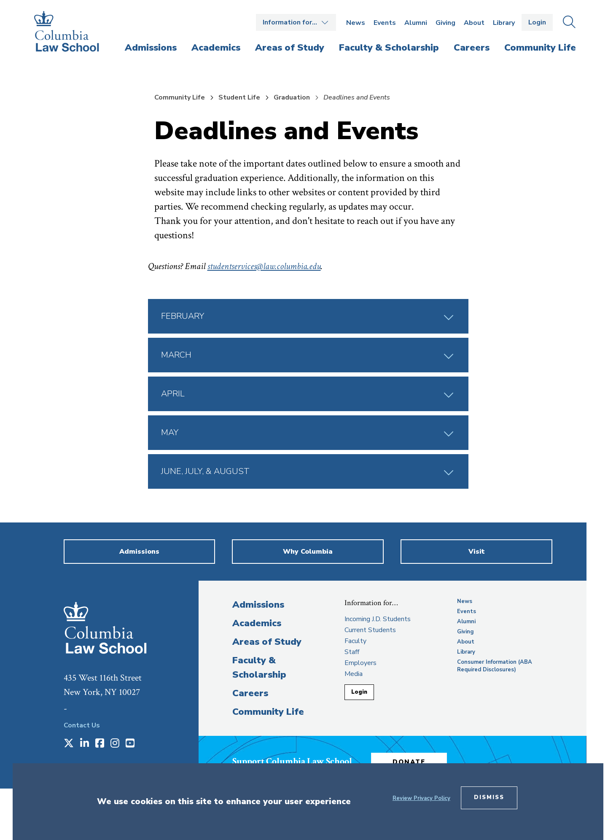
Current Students (370, 630)
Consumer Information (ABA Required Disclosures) (495, 666)
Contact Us (82, 725)
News (356, 23)
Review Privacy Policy (421, 798)
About (474, 23)
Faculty (355, 641)
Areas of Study (267, 642)
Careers (250, 693)
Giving (445, 23)
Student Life (239, 97)
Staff (352, 652)
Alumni (416, 23)
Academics (257, 623)
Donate (409, 762)
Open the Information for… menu (296, 22)
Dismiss (489, 797)
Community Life (180, 97)
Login (537, 22)
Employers (360, 663)
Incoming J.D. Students (378, 619)
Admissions (258, 605)
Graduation (292, 97)
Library (504, 23)
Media (354, 674)
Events (385, 23)
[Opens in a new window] (69, 744)
